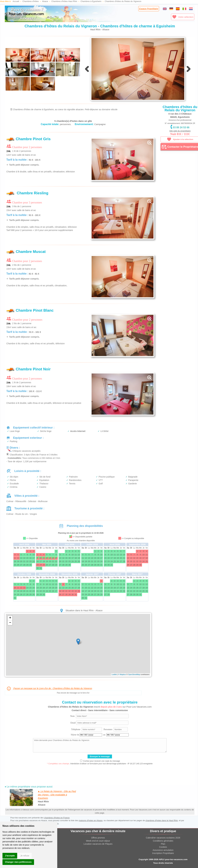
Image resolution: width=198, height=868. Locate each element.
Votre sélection (183, 17)
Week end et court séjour (98, 841)
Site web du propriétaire (180, 131)
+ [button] (10, 618)
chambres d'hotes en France (57, 818)
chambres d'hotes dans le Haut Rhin (162, 820)
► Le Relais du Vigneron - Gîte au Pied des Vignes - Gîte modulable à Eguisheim (57, 795)
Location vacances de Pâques (98, 844)
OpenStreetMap (134, 674)
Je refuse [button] (25, 856)
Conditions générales (163, 841)
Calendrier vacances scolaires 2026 (163, 838)
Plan (163, 844)
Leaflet (114, 674)
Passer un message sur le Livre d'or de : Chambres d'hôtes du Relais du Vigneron (49, 689)
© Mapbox (122, 674)
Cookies (163, 847)
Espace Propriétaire (149, 9)
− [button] (10, 623)
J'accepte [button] (10, 856)
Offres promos (98, 838)
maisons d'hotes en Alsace (91, 820)
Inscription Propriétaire (163, 853)
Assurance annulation (163, 850)
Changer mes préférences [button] (18, 862)
